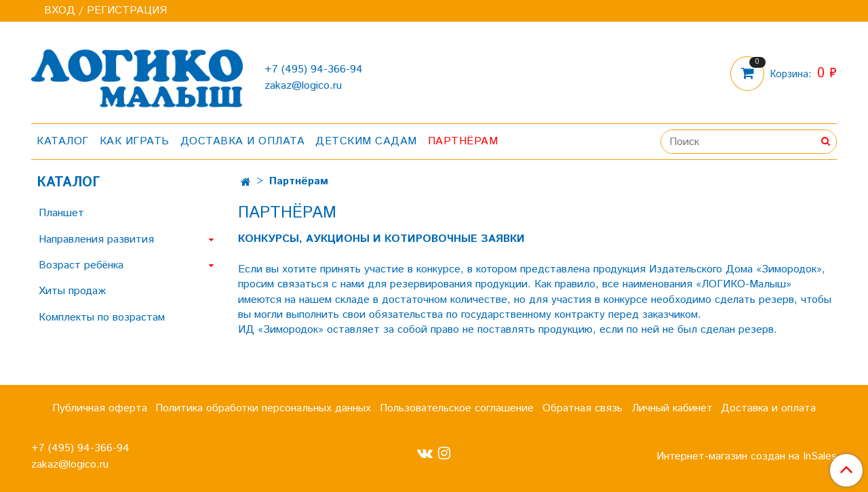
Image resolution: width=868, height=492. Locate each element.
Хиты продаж (72, 291)
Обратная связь (583, 408)
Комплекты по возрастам (102, 317)
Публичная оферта (100, 408)
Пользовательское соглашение (457, 408)
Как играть (135, 141)
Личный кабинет (672, 408)
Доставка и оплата (243, 141)
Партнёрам (463, 141)
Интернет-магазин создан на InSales (747, 457)
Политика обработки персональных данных (263, 408)
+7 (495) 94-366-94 (314, 69)
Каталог (63, 141)
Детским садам (366, 141)
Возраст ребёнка (81, 265)
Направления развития (96, 240)
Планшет (61, 213)
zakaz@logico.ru (303, 86)
